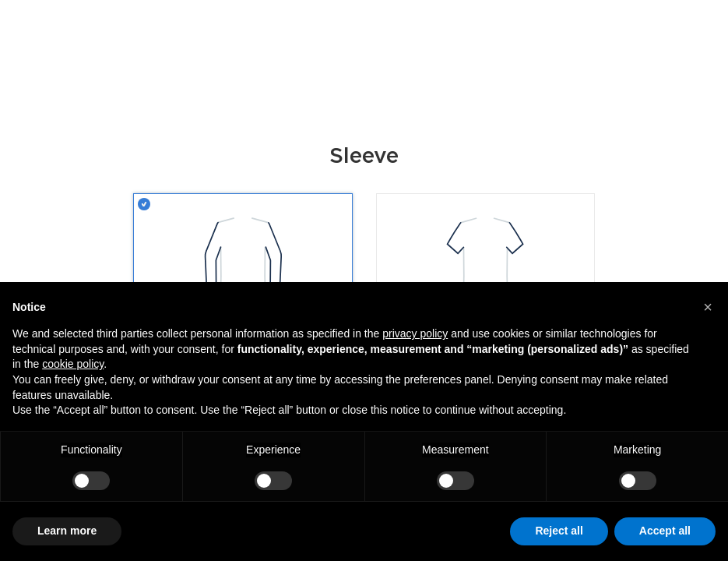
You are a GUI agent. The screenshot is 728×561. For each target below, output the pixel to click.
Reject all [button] (559, 531)
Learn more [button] (67, 531)
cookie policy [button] (73, 364)
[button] (708, 307)
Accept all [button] (665, 531)
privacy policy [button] (415, 333)
